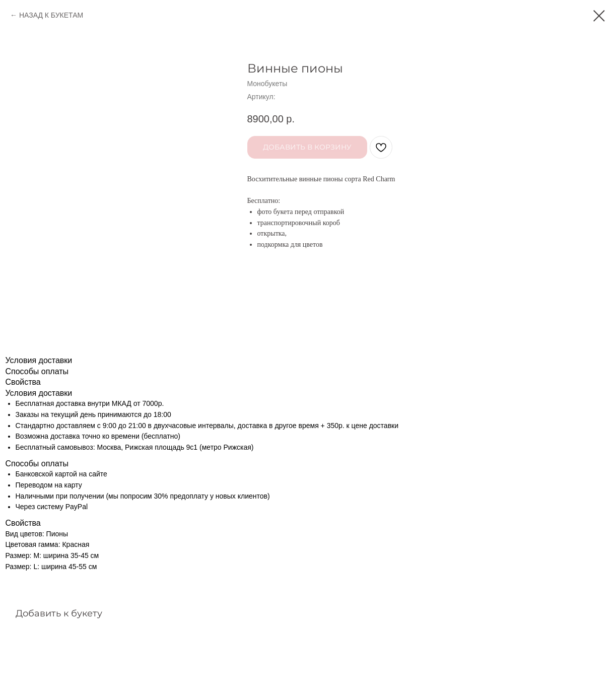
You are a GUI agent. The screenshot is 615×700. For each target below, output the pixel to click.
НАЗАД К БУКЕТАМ (51, 15)
